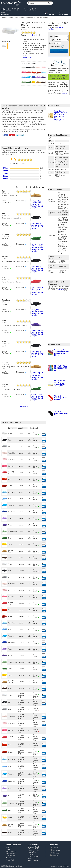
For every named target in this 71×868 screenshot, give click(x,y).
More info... (65, 93)
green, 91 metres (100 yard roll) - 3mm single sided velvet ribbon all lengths (38, 248)
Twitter (55, 848)
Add (44, 435)
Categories (5, 14)
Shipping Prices (11, 856)
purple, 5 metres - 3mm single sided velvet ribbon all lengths (38, 333)
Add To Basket (59, 51)
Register (14, 852)
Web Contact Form (34, 860)
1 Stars (6, 179)
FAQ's (8, 849)
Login (7, 852)
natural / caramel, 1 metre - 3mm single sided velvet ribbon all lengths (38, 204)
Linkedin (56, 856)
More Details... (28, 58)
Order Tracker (10, 854)
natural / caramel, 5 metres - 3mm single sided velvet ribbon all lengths (38, 376)
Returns (8, 858)
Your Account (63, 14)
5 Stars (6, 168)
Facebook (57, 850)
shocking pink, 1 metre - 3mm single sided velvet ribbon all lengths (37, 291)
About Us (9, 847)
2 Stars (6, 176)
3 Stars (6, 173)
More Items (24, 406)
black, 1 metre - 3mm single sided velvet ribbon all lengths (38, 226)
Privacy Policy (10, 860)
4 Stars (6, 171)
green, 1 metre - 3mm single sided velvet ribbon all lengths (38, 397)
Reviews (35, 35)
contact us (60, 290)
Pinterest (56, 853)
